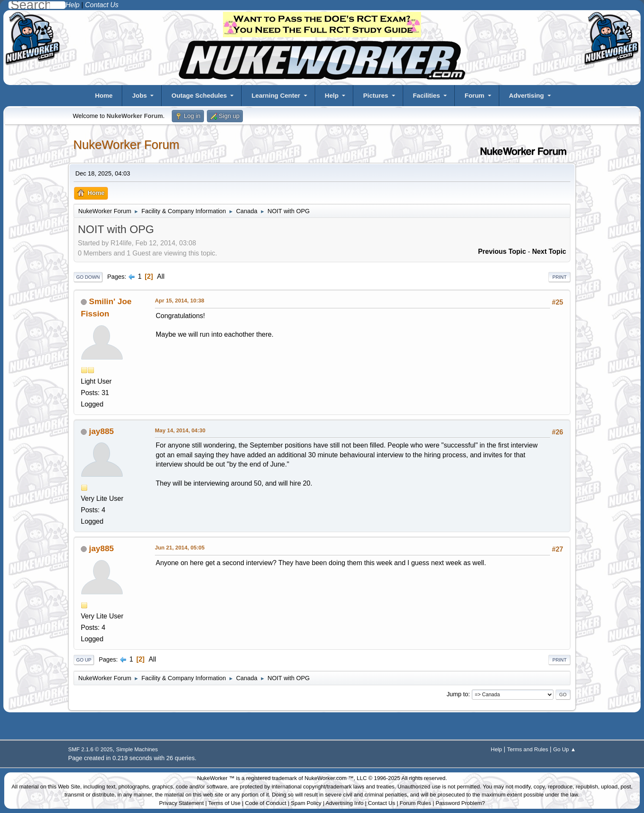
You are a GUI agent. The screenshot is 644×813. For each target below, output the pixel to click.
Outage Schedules (199, 95)
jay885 (101, 431)
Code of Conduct (266, 803)
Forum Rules (416, 803)
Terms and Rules (527, 749)
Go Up (84, 660)
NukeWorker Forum (126, 145)
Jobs (139, 95)
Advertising (527, 95)
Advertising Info (344, 803)
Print (559, 277)
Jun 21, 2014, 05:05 (180, 548)
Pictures (376, 95)
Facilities (427, 95)
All (161, 276)
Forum (475, 95)
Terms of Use (224, 803)
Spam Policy (306, 803)
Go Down (88, 277)
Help (332, 95)
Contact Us (382, 803)
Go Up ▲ (564, 749)
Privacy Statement (182, 803)
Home (104, 95)
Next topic (549, 251)
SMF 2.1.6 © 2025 (90, 749)
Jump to (457, 694)
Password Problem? (460, 803)
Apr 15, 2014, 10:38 (180, 301)
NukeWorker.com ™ (329, 778)
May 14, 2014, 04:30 (180, 430)
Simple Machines (137, 749)
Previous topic (502, 251)
